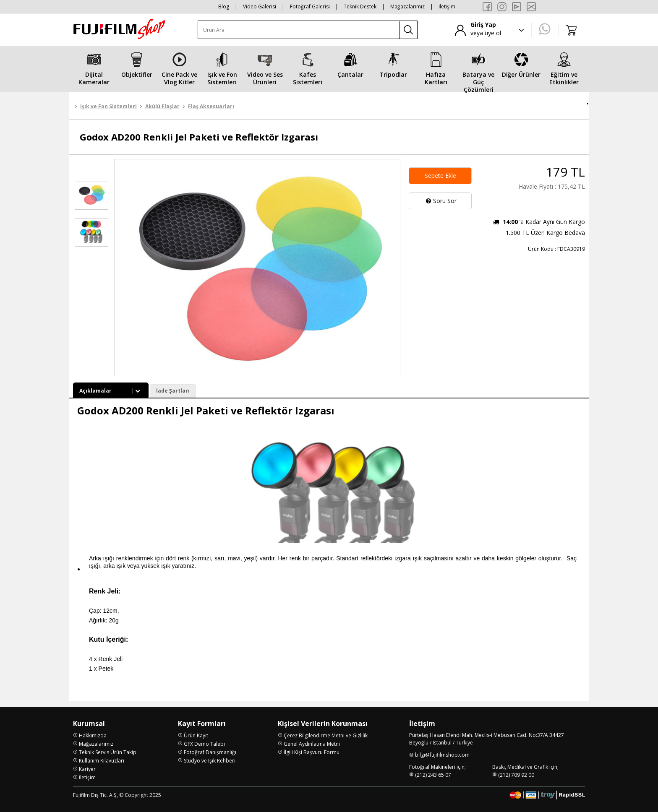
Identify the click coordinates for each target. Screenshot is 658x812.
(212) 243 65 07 (433, 775)
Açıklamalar (111, 391)
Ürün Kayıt (196, 735)
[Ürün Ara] (299, 30)
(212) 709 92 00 (516, 775)
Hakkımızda (93, 735)
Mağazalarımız (407, 7)
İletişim (447, 7)
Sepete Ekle (440, 176)
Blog (224, 7)
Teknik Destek (360, 7)
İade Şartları (173, 391)
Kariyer (87, 769)
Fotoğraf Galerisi (310, 7)
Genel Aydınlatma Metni (312, 744)
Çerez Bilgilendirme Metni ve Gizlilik (326, 735)
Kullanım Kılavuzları (102, 761)
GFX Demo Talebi (204, 744)
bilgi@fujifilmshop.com (442, 755)
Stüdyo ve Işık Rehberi (210, 761)
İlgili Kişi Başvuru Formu (312, 752)
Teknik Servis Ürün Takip (108, 752)
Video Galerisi (260, 7)
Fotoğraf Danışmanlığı (210, 752)
